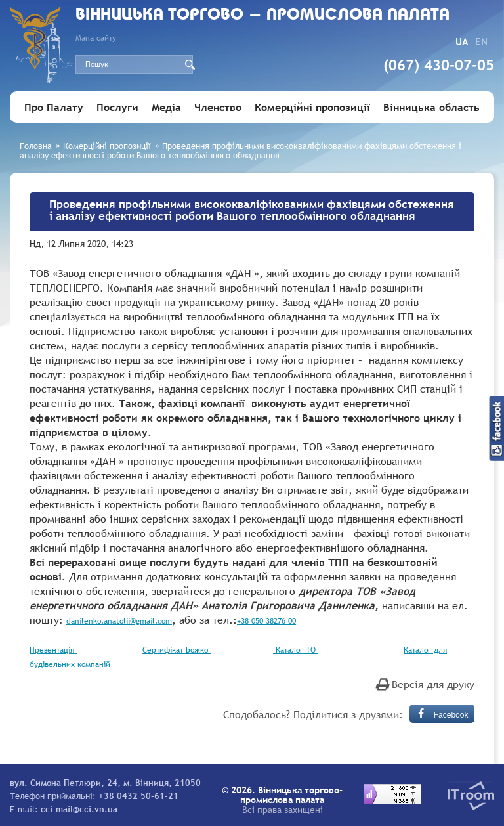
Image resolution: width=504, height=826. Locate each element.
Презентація (53, 650)
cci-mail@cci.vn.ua (79, 809)
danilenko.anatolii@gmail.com (119, 621)
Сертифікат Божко (177, 650)
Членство (218, 107)
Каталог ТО (296, 650)
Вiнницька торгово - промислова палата (262, 15)
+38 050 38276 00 (266, 621)
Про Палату (54, 107)
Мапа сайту (96, 38)
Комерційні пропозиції (312, 107)
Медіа (166, 107)
